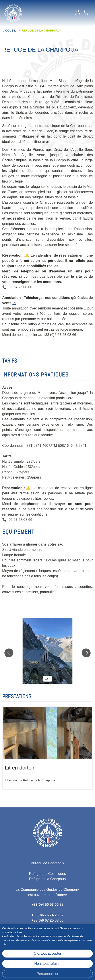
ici (14, 303)
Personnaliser (48, 974)
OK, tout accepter (47, 953)
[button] (86, 13)
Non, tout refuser (47, 964)
